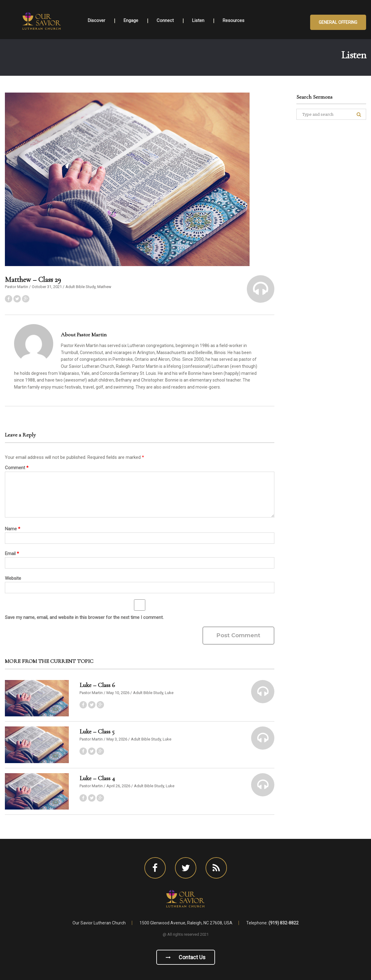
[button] (261, 289)
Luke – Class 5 (97, 731)
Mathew (104, 287)
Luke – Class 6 (97, 685)
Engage (131, 20)
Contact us (186, 957)
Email (12, 554)
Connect (165, 20)
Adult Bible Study (80, 287)
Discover (96, 20)
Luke (169, 693)
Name (13, 529)
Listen (198, 20)
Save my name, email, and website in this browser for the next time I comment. (84, 617)
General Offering (338, 22)
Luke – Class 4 (97, 778)
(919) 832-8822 (284, 923)
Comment (17, 468)
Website (13, 578)
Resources (234, 20)
